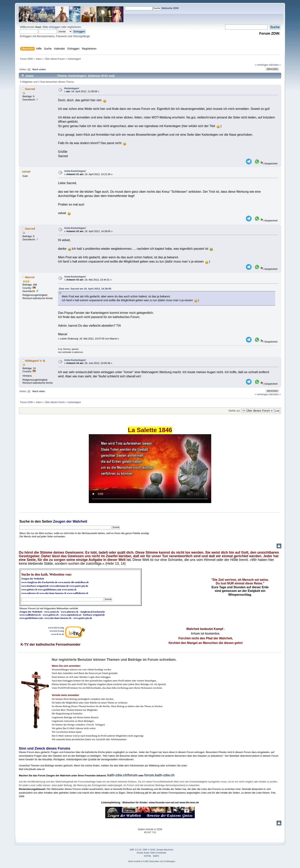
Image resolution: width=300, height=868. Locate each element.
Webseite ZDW (170, 8)
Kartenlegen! (72, 88)
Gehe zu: (234, 411)
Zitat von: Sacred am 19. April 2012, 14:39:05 (85, 289)
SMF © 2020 (149, 850)
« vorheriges (261, 65)
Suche (24, 521)
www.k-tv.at (57, 634)
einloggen (55, 27)
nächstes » (275, 65)
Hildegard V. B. (36, 361)
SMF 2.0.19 (135, 850)
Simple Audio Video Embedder (152, 853)
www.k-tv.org (57, 631)
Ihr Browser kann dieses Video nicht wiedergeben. (150, 469)
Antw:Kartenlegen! (75, 171)
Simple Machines (165, 850)
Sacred (30, 89)
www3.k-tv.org (56, 628)
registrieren (74, 27)
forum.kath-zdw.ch (159, 775)
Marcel (30, 277)
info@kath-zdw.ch (34, 769)
